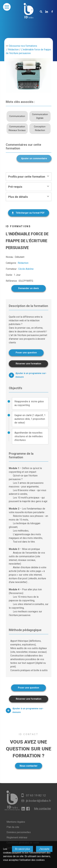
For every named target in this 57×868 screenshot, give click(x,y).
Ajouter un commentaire (34, 159)
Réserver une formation (28, 364)
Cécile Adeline (26, 269)
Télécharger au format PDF (30, 213)
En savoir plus (22, 849)
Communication (17, 116)
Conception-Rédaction (40, 129)
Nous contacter (29, 766)
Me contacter (43, 809)
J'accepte (44, 849)
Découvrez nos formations (23, 46)
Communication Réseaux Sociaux (17, 129)
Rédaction (13, 50)
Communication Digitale (40, 116)
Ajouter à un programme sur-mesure (28, 375)
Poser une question (26, 353)
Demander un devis (29, 288)
